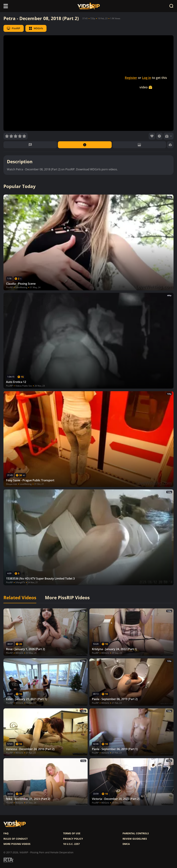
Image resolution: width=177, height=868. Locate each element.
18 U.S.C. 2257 (71, 844)
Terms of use (72, 833)
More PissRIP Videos (67, 598)
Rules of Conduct (16, 839)
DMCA (126, 844)
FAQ (6, 833)
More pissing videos (17, 844)
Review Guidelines (135, 839)
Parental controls (136, 833)
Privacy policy (73, 839)
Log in (147, 78)
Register (131, 78)
